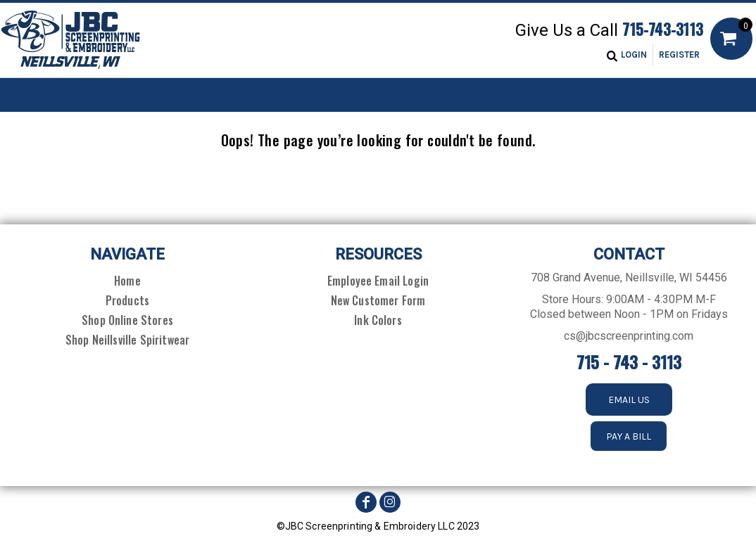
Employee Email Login (378, 281)
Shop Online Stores (127, 320)
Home (127, 281)
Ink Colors (378, 320)
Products (127, 300)
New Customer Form (378, 300)
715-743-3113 (663, 29)
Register (679, 55)
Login (634, 55)
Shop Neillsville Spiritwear (127, 340)
